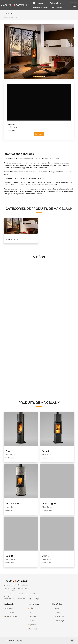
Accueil (6, 17)
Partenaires (57, 7)
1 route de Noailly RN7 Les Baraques (17, 585)
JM (30, 612)
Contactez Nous (59, 616)
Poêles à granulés (11, 616)
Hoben (32, 608)
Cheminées (9, 608)
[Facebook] (72, 641)
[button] (39, 3)
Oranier (32, 621)
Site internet (39, 134)
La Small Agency (17, 640)
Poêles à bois (12, 127)
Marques (14, 17)
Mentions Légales (60, 621)
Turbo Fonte (34, 629)
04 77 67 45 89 (10, 591)
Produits (57, 608)
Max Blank (33, 616)
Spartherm (33, 625)
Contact (73, 5)
